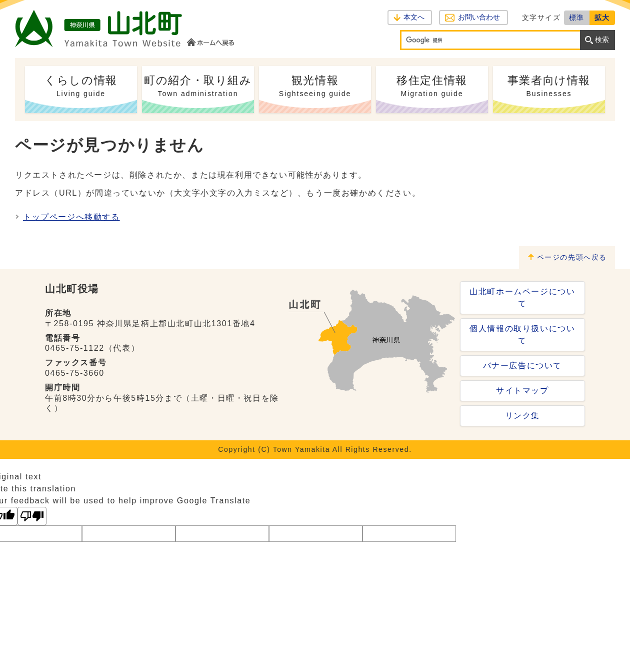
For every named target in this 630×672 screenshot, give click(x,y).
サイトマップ (522, 391)
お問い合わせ (479, 17)
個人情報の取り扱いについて (522, 334)
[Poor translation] (32, 516)
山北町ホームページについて (522, 297)
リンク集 (522, 416)
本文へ (414, 17)
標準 (577, 18)
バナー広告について (522, 366)
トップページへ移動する (71, 217)
